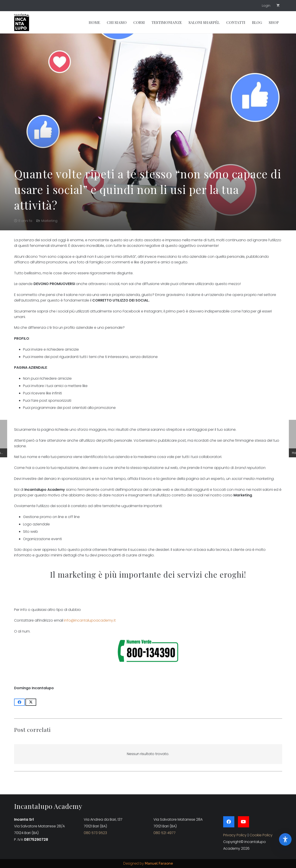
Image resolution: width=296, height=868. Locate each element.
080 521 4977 (165, 833)
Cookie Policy (261, 835)
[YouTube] (244, 822)
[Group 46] (22, 22)
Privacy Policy (235, 835)
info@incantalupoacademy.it (90, 620)
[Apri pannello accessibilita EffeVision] (285, 839)
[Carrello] (278, 6)
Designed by (148, 863)
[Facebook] (229, 822)
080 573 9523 (95, 833)
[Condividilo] (19, 702)
